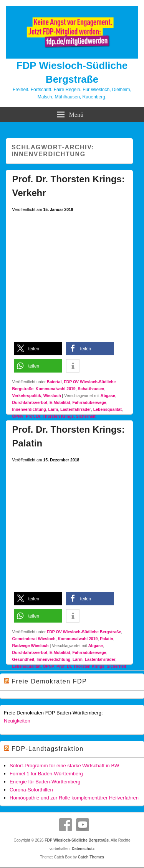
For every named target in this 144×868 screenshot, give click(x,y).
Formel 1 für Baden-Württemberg (46, 774)
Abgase (108, 396)
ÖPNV (18, 416)
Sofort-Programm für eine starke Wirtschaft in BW (64, 766)
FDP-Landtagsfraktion (48, 749)
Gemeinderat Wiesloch (34, 639)
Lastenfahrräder (76, 409)
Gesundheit (23, 659)
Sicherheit (86, 416)
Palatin (106, 639)
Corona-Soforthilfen (31, 790)
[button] (38, 349)
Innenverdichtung (29, 409)
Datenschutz (83, 849)
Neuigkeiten (17, 721)
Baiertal (54, 382)
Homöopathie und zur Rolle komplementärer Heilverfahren (74, 798)
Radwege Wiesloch (31, 646)
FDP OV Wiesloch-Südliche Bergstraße (84, 632)
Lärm (53, 409)
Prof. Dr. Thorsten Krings (50, 416)
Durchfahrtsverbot (30, 402)
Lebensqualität (108, 409)
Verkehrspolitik (27, 396)
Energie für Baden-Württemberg (45, 782)
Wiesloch (52, 396)
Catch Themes (91, 857)
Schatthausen (91, 389)
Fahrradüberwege (89, 402)
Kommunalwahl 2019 (56, 389)
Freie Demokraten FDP (49, 681)
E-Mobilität (60, 402)
